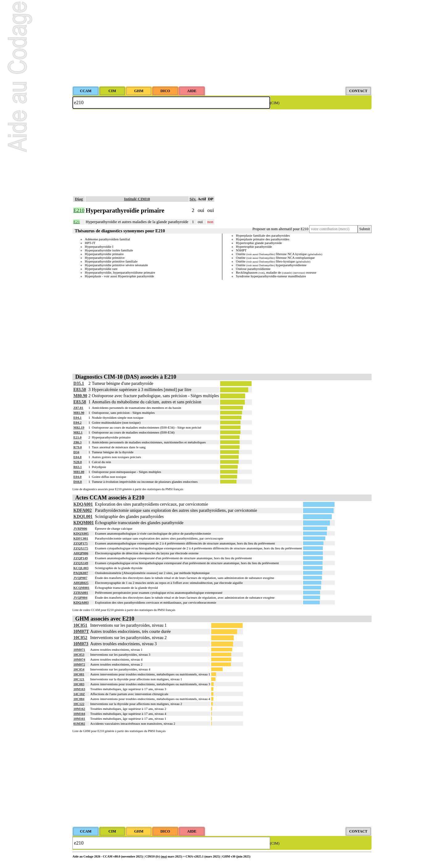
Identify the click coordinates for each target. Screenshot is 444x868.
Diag (79, 199)
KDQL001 (83, 517)
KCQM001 (81, 588)
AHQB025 (81, 583)
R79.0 (78, 447)
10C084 (79, 699)
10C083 (79, 684)
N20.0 (78, 462)
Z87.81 (78, 408)
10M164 (79, 714)
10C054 (79, 669)
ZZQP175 (80, 543)
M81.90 (79, 413)
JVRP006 (80, 528)
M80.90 (80, 396)
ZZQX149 (81, 563)
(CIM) (275, 103)
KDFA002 (83, 510)
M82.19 (79, 427)
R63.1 (78, 467)
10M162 (79, 709)
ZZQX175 (81, 548)
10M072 (79, 664)
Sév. (193, 199)
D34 (76, 452)
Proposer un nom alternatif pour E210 (281, 229)
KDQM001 (84, 523)
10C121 (79, 679)
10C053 (79, 654)
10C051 (80, 625)
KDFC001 (81, 538)
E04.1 (78, 418)
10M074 (79, 659)
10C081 (79, 674)
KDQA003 (81, 602)
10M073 (81, 644)
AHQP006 (81, 553)
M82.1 (78, 432)
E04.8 (78, 457)
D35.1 (79, 383)
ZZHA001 (81, 593)
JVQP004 (80, 597)
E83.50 (80, 390)
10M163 (79, 689)
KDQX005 (81, 533)
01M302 (79, 723)
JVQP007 (80, 578)
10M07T (81, 632)
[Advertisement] (222, 43)
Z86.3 (78, 442)
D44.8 (78, 482)
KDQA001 (83, 504)
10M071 (79, 650)
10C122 (79, 704)
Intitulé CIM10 (137, 199)
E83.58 (80, 402)
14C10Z (79, 694)
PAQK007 (81, 573)
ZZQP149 (80, 558)
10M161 (79, 719)
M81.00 (79, 472)
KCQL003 (81, 568)
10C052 (80, 638)
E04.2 (78, 422)
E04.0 (78, 477)
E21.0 (78, 437)
